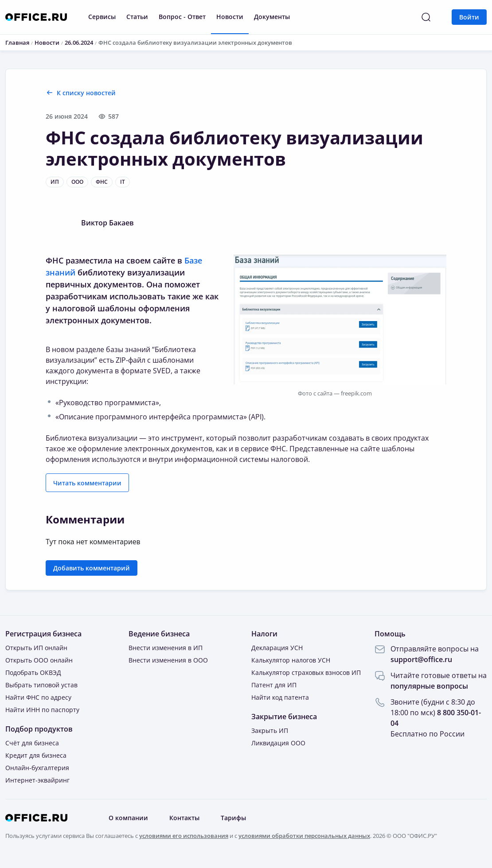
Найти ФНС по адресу (38, 697)
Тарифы (233, 818)
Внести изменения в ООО (168, 660)
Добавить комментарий (92, 568)
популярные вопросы (429, 686)
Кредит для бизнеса (36, 755)
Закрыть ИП (270, 730)
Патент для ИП (274, 685)
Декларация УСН (277, 648)
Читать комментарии (87, 483)
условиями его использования (184, 836)
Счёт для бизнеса (32, 743)
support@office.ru (421, 659)
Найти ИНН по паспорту (42, 710)
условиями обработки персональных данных (304, 836)
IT (123, 182)
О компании (128, 818)
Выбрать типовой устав (41, 685)
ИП (55, 182)
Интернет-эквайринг (37, 780)
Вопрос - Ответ (182, 17)
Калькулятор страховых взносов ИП (306, 672)
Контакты (184, 818)
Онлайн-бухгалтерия (37, 768)
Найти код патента (280, 697)
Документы (272, 17)
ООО (77, 182)
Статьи (137, 17)
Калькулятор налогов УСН (291, 660)
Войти (469, 17)
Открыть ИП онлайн (36, 648)
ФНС (102, 182)
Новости (230, 17)
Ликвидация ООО (278, 743)
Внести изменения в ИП (166, 648)
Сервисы (102, 17)
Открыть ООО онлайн (39, 660)
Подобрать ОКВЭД (33, 672)
